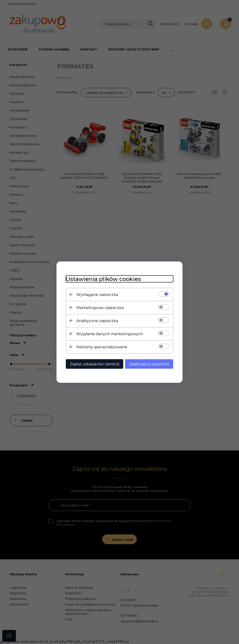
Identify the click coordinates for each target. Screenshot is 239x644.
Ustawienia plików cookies (103, 279)
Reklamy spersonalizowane (102, 347)
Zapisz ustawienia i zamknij (95, 364)
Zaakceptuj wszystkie (149, 364)
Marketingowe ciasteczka (100, 308)
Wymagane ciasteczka (97, 294)
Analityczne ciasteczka (97, 321)
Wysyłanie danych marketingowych (110, 334)
